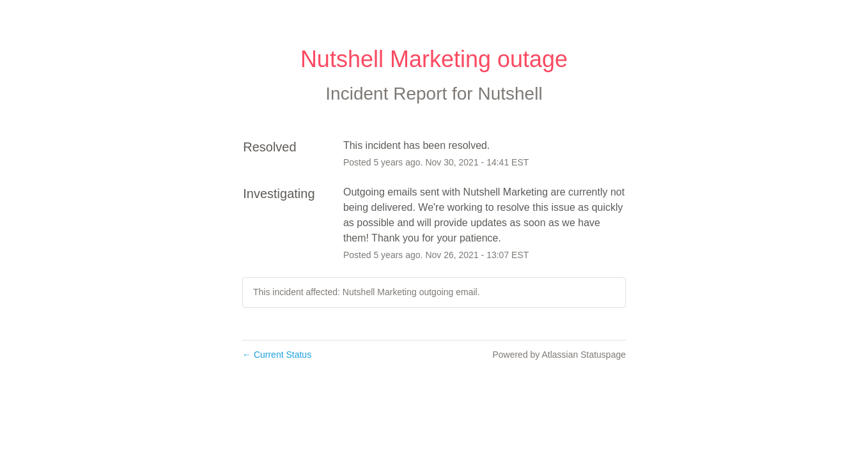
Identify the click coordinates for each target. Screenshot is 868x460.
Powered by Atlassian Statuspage (559, 355)
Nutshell (510, 94)
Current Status (277, 355)
